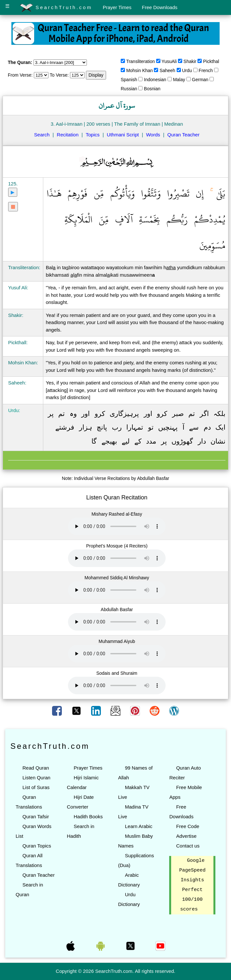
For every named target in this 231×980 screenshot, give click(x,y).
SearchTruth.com (56, 8)
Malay (179, 80)
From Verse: (20, 75)
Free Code (188, 826)
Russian (129, 89)
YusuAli (169, 61)
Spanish (129, 80)
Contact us (188, 846)
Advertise (186, 836)
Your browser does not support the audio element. (117, 526)
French (206, 70)
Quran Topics (37, 846)
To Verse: (59, 75)
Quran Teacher (183, 135)
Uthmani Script (123, 135)
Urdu (187, 70)
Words (153, 135)
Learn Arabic (139, 826)
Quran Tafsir (36, 817)
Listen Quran (36, 778)
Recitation (68, 135)
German (200, 80)
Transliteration (141, 61)
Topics (93, 135)
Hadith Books (88, 817)
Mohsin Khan (140, 70)
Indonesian (155, 80)
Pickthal (211, 61)
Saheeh (167, 70)
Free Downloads (160, 7)
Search (42, 135)
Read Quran (36, 768)
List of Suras (36, 787)
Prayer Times (117, 7)
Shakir (190, 61)
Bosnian (152, 89)
